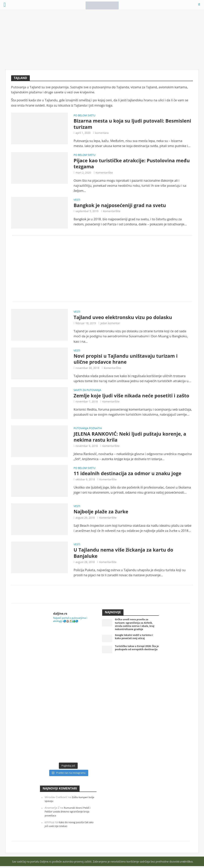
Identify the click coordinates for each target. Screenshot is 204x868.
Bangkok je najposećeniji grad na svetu (121, 206)
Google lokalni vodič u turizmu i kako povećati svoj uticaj (136, 640)
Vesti (77, 201)
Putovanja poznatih (88, 430)
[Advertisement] (102, 40)
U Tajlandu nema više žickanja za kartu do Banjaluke (125, 555)
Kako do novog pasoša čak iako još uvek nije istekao (68, 826)
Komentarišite (104, 173)
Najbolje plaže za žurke (102, 513)
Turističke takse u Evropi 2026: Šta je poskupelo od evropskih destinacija (135, 653)
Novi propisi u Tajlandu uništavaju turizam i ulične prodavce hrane (127, 360)
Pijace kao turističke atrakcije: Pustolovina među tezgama (126, 164)
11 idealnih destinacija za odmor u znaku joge (129, 475)
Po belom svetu (84, 116)
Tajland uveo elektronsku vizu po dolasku (124, 318)
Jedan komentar (110, 324)
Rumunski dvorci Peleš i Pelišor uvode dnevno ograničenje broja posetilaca (69, 813)
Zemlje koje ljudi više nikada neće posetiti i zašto (133, 397)
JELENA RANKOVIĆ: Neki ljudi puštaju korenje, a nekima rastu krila (132, 438)
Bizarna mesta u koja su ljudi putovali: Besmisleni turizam (120, 124)
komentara (102, 133)
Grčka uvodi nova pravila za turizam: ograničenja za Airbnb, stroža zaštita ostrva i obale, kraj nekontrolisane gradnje (137, 627)
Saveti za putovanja (87, 392)
